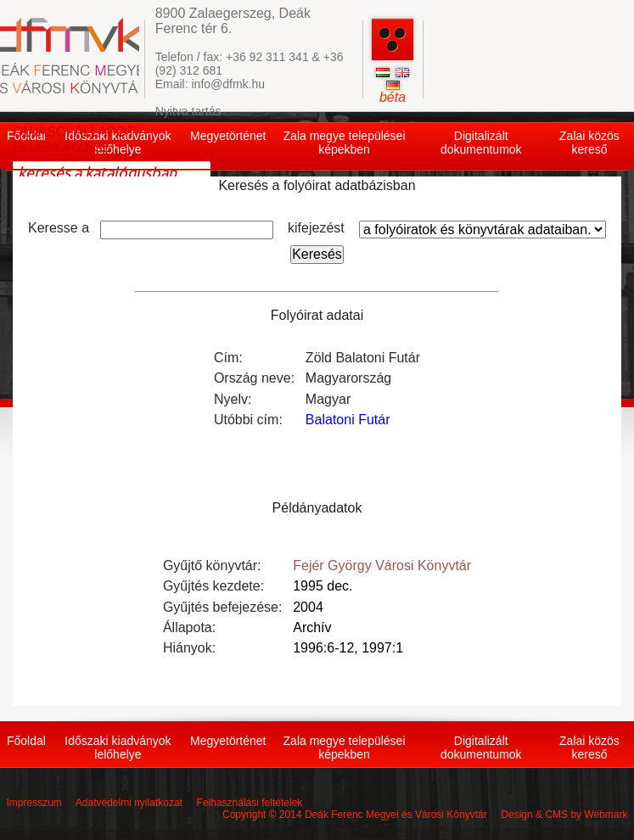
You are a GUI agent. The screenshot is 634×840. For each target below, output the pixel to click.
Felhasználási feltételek (250, 803)
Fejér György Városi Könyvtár (382, 566)
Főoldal (26, 741)
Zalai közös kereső (589, 143)
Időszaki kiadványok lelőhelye (118, 748)
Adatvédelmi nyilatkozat (129, 803)
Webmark (606, 815)
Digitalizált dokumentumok (481, 143)
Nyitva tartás (188, 111)
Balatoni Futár (348, 420)
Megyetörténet (228, 136)
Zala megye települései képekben (345, 143)
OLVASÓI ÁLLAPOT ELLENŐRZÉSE (74, 140)
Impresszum (34, 803)
